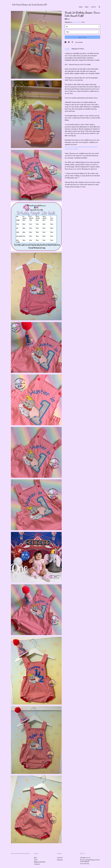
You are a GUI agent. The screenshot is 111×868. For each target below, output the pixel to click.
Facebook (60, 858)
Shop (81, 7)
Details (67, 49)
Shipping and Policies (40, 862)
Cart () (93, 7)
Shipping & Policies (78, 49)
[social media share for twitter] (69, 42)
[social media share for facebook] (66, 42)
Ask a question (79, 42)
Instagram (60, 860)
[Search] (99, 7)
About (87, 7)
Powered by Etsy (85, 864)
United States (77, 22)
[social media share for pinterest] (72, 42)
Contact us (37, 864)
